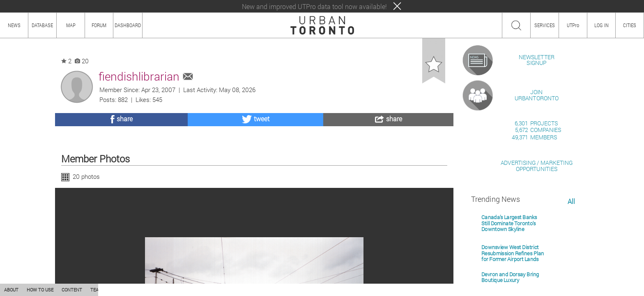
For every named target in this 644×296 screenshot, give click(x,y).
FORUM (99, 25)
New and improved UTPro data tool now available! (314, 6)
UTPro (573, 25)
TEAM (97, 290)
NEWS (14, 25)
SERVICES (545, 25)
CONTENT (72, 290)
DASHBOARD (128, 25)
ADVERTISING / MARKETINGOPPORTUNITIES (537, 260)
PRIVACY (120, 290)
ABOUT (11, 290)
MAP (71, 25)
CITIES (630, 25)
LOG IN (601, 25)
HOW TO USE (40, 290)
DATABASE (42, 25)
